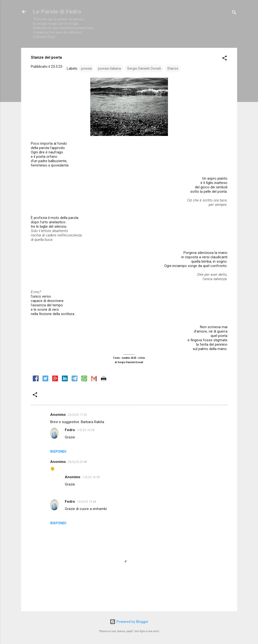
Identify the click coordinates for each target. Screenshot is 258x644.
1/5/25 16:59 (86, 430)
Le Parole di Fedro (57, 12)
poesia (86, 68)
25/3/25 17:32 (77, 415)
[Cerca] (234, 13)
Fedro (70, 430)
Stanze (173, 68)
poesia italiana (109, 68)
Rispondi (58, 452)
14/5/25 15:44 (87, 502)
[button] (225, 59)
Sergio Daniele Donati (144, 68)
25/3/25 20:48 (77, 462)
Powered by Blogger (129, 622)
